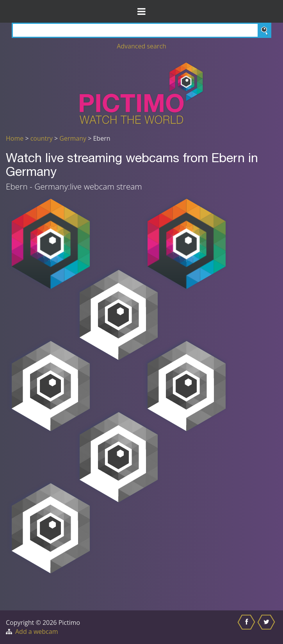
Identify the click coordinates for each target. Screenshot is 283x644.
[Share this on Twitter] (267, 627)
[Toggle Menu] (141, 11)
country (42, 138)
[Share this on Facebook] (247, 627)
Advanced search (141, 46)
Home (15, 138)
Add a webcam (36, 631)
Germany (73, 138)
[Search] (141, 30)
